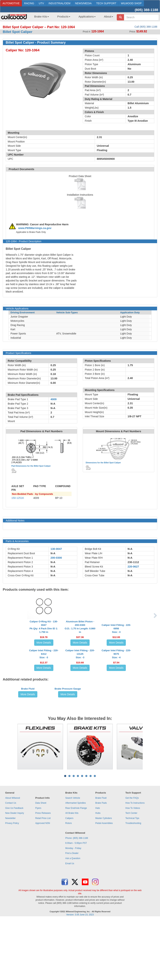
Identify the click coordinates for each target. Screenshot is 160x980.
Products (64, 16)
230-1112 (133, 562)
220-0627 (133, 567)
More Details (44, 650)
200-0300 (56, 558)
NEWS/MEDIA (83, 3)
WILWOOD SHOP (131, 3)
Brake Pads (101, 864)
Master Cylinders (104, 880)
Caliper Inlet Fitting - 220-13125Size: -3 (80, 691)
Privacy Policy (12, 885)
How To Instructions (135, 864)
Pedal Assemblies (104, 885)
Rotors (69, 885)
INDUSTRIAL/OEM (59, 3)
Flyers (38, 870)
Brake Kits (42, 16)
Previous (14, 808)
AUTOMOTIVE (11, 3)
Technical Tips (132, 880)
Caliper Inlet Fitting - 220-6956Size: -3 (116, 636)
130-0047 (56, 549)
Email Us (70, 925)
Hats (98, 870)
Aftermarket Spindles (75, 864)
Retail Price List (43, 880)
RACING (29, 3)
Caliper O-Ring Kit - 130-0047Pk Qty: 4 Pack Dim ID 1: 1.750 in (44, 634)
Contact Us (11, 864)
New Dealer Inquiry (15, 875)
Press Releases (43, 875)
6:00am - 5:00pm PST (76, 905)
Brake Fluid (28, 753)
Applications (87, 16)
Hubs (98, 875)
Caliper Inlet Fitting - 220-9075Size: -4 (116, 691)
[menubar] (72, 18)
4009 (54, 399)
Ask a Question (73, 920)
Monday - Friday (73, 910)
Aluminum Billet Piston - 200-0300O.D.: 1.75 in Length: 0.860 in (80, 634)
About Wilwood (13, 859)
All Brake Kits (72, 875)
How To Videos (133, 870)
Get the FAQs (132, 859)
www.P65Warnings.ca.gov (35, 228)
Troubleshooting (133, 885)
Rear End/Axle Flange (76, 870)
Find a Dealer (72, 915)
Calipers (69, 880)
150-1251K (18, 498)
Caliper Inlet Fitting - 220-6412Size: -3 (44, 691)
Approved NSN (43, 885)
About (109, 16)
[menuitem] (40, 18)
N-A (53, 553)
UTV (41, 3)
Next (146, 808)
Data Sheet (41, 864)
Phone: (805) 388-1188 (77, 900)
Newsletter (10, 880)
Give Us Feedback (14, 870)
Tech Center (131, 875)
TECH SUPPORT (106, 3)
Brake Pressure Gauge (68, 753)
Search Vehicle (73, 859)
